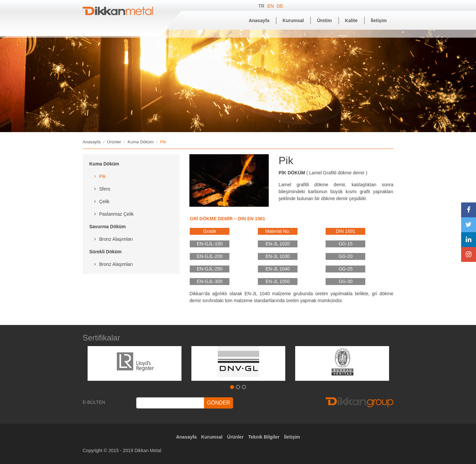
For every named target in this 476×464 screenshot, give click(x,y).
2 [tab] (238, 387)
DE (280, 6)
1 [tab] (232, 387)
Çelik (104, 201)
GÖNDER (218, 403)
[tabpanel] (135, 363)
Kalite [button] (351, 20)
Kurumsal (212, 437)
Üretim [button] (324, 20)
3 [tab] (244, 387)
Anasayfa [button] (259, 20)
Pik (102, 176)
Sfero (105, 189)
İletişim (292, 437)
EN (271, 6)
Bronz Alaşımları (116, 239)
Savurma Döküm (107, 227)
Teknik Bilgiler (264, 437)
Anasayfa (92, 142)
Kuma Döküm (141, 142)
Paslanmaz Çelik (116, 214)
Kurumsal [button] (293, 20)
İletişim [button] (379, 20)
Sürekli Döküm (105, 252)
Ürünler (114, 142)
